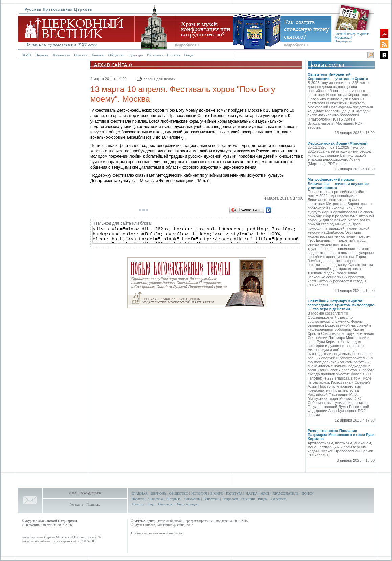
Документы (192, 499)
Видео (189, 55)
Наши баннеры (187, 504)
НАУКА (252, 493)
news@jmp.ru (90, 493)
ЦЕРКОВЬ (158, 493)
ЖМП (27, 55)
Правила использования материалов (157, 533)
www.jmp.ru (30, 537)
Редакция (76, 505)
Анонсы (98, 55)
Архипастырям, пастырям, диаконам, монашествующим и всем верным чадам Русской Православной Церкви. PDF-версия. (341, 449)
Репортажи (211, 499)
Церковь (42, 55)
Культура (135, 55)
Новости (81, 55)
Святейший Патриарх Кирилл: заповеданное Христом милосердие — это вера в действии (341, 305)
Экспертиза (278, 499)
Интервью (155, 55)
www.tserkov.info (34, 541)
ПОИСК (308, 493)
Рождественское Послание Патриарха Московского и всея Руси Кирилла (341, 435)
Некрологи (230, 499)
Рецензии (248, 499)
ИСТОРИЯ (199, 493)
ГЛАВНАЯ (140, 493)
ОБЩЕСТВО (179, 493)
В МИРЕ (216, 493)
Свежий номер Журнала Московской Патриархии (352, 37)
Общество (116, 55)
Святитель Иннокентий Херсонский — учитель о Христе (338, 77)
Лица (151, 504)
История (173, 55)
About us (138, 504)
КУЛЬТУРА (234, 493)
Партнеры (166, 504)
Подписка (93, 505)
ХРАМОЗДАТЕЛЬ (286, 493)
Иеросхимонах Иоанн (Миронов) (338, 143)
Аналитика (61, 55)
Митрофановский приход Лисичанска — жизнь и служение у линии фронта (338, 184)
